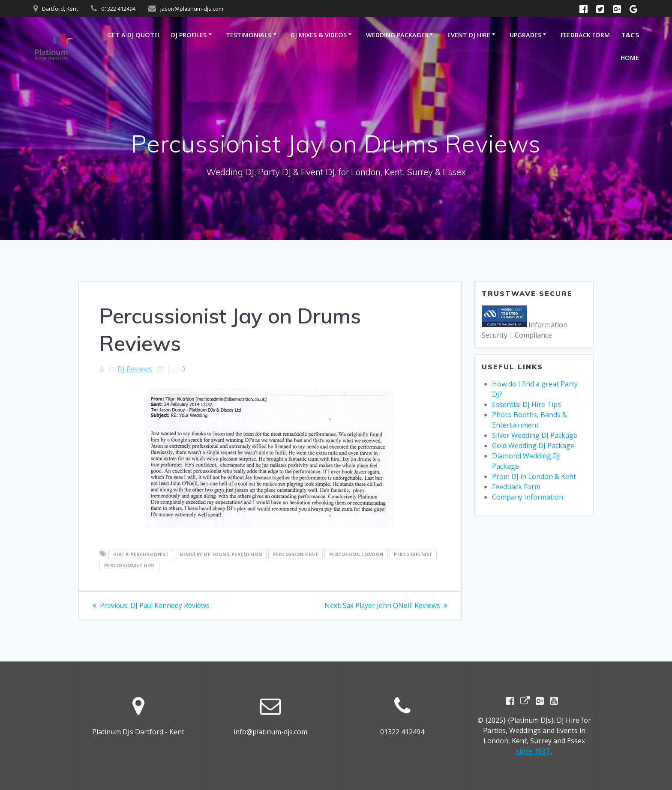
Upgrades (525, 35)
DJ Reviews (135, 369)
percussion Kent (296, 554)
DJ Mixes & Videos (319, 35)
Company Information (528, 497)
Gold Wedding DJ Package (533, 446)
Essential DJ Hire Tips (526, 404)
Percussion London (356, 554)
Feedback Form (585, 35)
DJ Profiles (189, 35)
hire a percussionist (141, 554)
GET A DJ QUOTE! (133, 35)
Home (630, 58)
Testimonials (249, 35)
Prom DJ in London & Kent (534, 476)
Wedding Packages (397, 35)
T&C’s (630, 35)
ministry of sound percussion (221, 554)
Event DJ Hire (469, 35)
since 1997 (534, 751)
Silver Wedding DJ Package (535, 435)
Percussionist (413, 554)
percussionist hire (130, 566)
